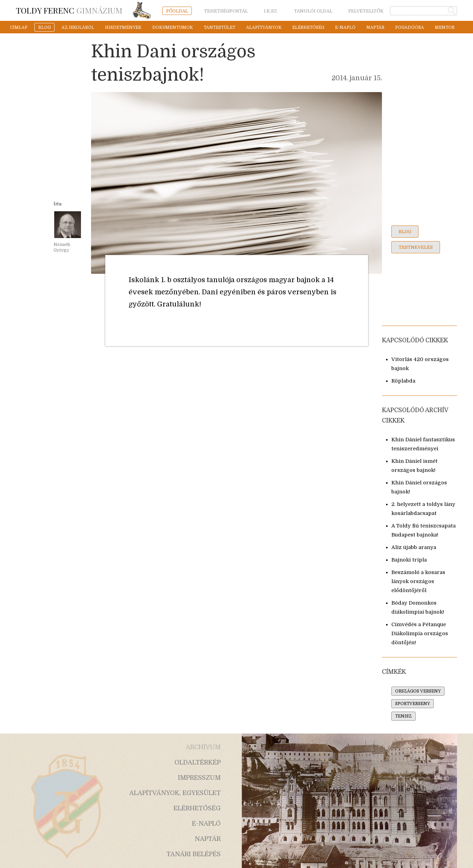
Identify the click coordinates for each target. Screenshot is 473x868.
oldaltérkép (198, 762)
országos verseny (418, 691)
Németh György (62, 247)
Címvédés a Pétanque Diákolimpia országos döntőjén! (420, 634)
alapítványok (264, 27)
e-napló (345, 27)
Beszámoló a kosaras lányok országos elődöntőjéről (418, 582)
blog (44, 27)
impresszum (199, 778)
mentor (445, 27)
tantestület (219, 27)
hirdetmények (123, 27)
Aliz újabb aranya (414, 547)
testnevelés (416, 247)
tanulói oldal (313, 11)
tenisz (403, 716)
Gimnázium (69, 10)
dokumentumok (173, 27)
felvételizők (366, 11)
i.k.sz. (271, 11)
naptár (375, 27)
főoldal (177, 11)
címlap (19, 27)
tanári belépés (194, 854)
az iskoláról (78, 27)
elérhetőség (308, 27)
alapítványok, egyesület (175, 793)
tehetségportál (226, 11)
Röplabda (403, 381)
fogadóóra (410, 27)
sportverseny (413, 704)
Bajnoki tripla (409, 560)
